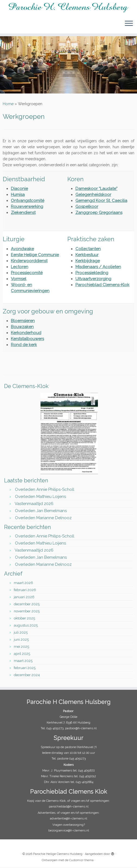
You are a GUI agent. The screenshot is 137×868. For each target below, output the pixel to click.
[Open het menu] (129, 24)
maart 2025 (23, 662)
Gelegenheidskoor (93, 196)
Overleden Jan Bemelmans (41, 512)
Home (8, 105)
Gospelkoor (87, 208)
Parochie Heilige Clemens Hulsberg (58, 855)
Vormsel (19, 280)
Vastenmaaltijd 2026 (34, 505)
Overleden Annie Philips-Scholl (45, 491)
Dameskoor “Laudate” (96, 190)
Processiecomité (27, 274)
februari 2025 (25, 669)
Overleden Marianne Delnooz (43, 519)
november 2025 (27, 612)
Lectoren (20, 268)
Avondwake (22, 250)
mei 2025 (21, 648)
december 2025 (27, 605)
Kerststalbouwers (27, 340)
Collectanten (88, 250)
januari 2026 (24, 598)
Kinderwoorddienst (29, 262)
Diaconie (19, 190)
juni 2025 (21, 641)
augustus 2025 (26, 626)
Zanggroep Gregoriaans (99, 214)
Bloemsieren (23, 322)
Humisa (18, 196)
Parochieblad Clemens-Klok (102, 286)
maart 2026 (23, 584)
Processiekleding (92, 274)
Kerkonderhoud (26, 334)
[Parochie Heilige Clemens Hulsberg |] (68, 8)
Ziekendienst (23, 214)
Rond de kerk (24, 346)
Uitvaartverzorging (93, 280)
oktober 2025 (24, 619)
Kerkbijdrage (88, 262)
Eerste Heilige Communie (35, 256)
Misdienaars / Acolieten (98, 268)
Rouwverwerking (27, 208)
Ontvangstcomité (28, 202)
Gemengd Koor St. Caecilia (101, 202)
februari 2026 (25, 591)
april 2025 (22, 655)
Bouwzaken (22, 328)
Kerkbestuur (87, 256)
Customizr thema (81, 861)
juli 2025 (21, 633)
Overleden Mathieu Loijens (40, 498)
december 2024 (27, 676)
